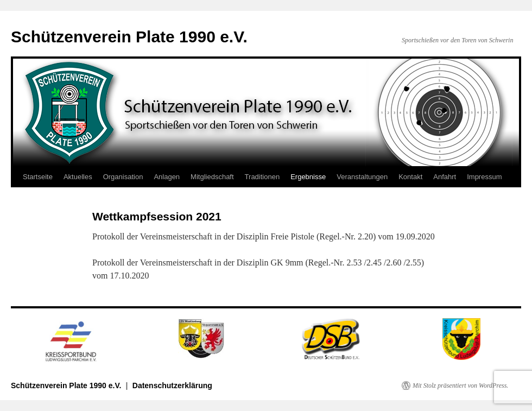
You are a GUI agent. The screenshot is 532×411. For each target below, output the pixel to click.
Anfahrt (445, 177)
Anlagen (167, 177)
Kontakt (410, 177)
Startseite (38, 177)
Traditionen (262, 177)
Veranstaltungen (362, 177)
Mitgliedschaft (212, 177)
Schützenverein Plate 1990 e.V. (129, 37)
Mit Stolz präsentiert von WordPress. (460, 385)
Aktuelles (78, 177)
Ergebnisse (308, 177)
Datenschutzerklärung (172, 385)
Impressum (484, 177)
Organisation (123, 177)
